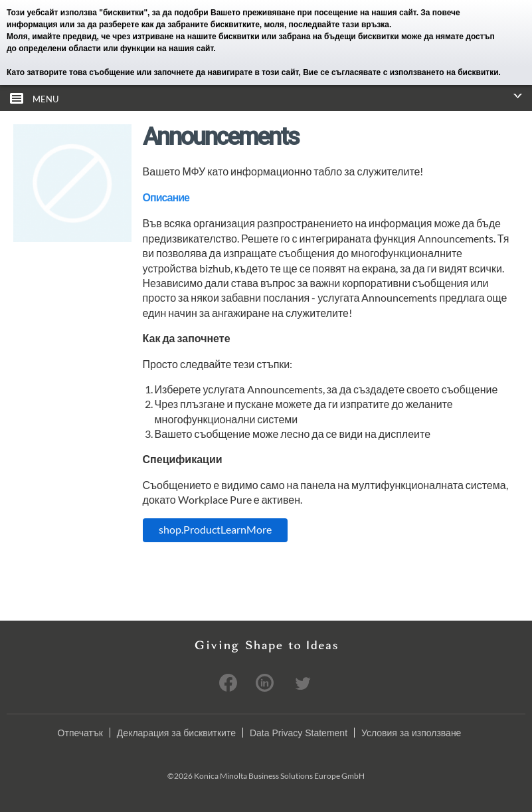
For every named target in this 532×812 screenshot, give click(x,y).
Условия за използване (411, 732)
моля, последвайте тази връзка (327, 25)
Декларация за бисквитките (176, 732)
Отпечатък (80, 732)
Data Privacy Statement (299, 732)
